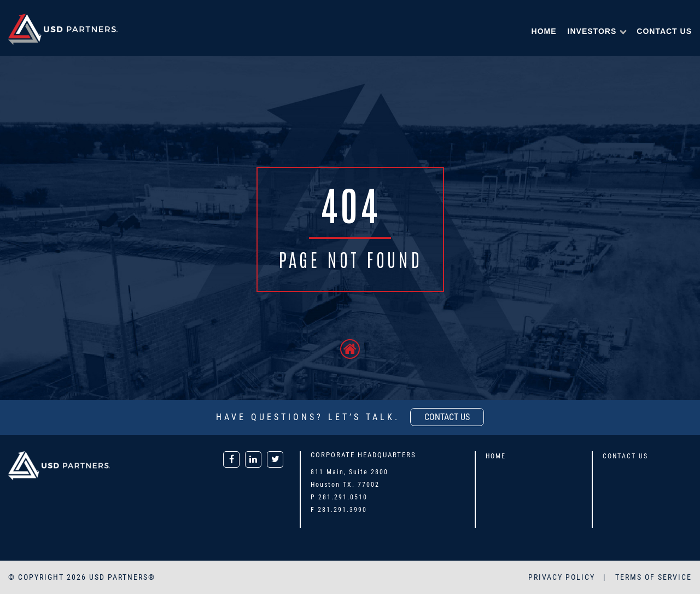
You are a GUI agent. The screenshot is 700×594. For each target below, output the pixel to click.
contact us (447, 417)
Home (544, 31)
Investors (592, 31)
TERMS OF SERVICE (654, 577)
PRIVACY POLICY (563, 577)
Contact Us (664, 31)
